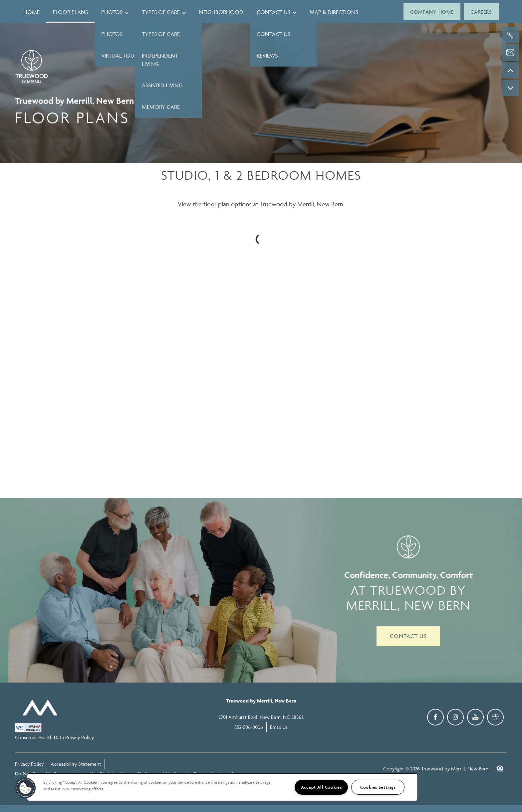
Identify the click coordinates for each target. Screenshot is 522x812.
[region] (222, 787)
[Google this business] (495, 717)
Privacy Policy (29, 764)
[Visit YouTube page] (475, 717)
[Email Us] (510, 53)
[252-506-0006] (510, 35)
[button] (432, 12)
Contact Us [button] (408, 636)
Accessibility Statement (76, 764)
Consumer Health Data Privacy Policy (54, 737)
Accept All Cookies (321, 787)
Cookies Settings (378, 787)
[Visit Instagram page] (455, 717)
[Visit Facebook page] (435, 717)
